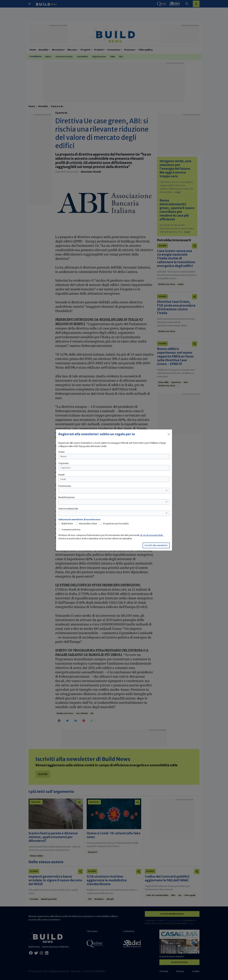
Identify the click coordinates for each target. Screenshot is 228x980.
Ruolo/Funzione (67, 497)
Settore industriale (68, 509)
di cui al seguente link (152, 535)
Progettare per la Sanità (116, 524)
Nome (61, 452)
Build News (67, 524)
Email (61, 475)
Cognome (63, 463)
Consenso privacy (71, 530)
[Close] (169, 434)
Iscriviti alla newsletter (156, 545)
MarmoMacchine (88, 524)
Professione (65, 486)
